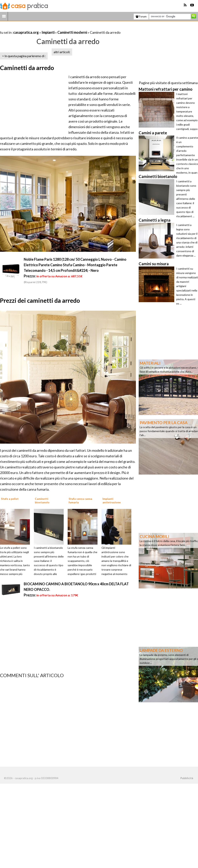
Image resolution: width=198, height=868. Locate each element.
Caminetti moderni (72, 32)
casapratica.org (26, 32)
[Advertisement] (46, 27)
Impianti (48, 32)
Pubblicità (187, 778)
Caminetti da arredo (27, 68)
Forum (141, 16)
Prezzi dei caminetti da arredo (40, 300)
